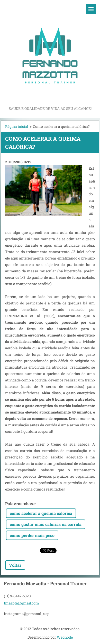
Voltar (15, 565)
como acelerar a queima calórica (41, 513)
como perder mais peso (32, 535)
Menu (91, 9)
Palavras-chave (20, 503)
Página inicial (17, 126)
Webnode (65, 637)
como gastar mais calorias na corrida (46, 524)
